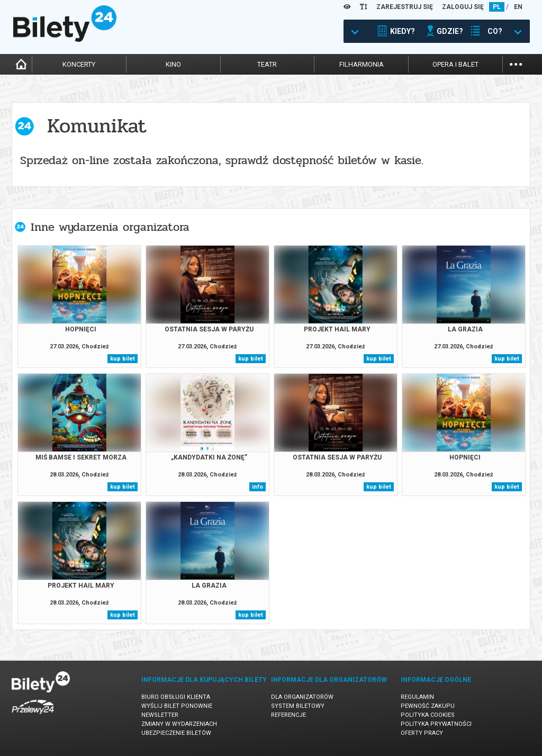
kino (173, 64)
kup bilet (123, 359)
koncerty (79, 64)
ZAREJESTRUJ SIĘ (405, 7)
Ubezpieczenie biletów (176, 733)
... (516, 63)
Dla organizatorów (302, 697)
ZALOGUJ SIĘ (463, 7)
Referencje (288, 715)
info (258, 487)
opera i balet (455, 64)
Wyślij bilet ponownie (177, 706)
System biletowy (298, 706)
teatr (267, 64)
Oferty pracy (422, 733)
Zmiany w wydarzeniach (179, 724)
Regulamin (417, 697)
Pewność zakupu (428, 706)
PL (497, 7)
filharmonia (362, 64)
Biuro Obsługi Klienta (176, 697)
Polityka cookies (428, 715)
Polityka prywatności (436, 724)
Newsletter (160, 715)
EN (518, 7)
